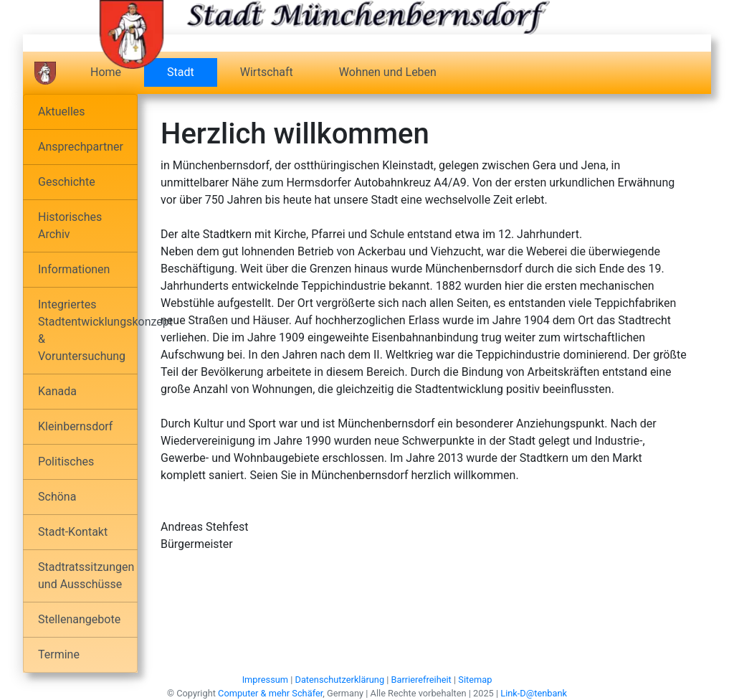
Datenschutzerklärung (340, 680)
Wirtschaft (267, 72)
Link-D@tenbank (534, 693)
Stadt (192, 71)
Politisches (66, 462)
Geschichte (67, 182)
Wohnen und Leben (388, 72)
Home (106, 72)
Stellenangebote (79, 619)
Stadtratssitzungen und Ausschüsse (86, 576)
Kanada (57, 391)
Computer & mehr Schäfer (270, 693)
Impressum (265, 680)
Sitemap (475, 680)
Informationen (74, 269)
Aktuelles (62, 112)
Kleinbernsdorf (75, 426)
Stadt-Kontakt (73, 532)
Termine (59, 654)
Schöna (57, 497)
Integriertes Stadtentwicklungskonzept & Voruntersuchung (88, 330)
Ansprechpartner (81, 147)
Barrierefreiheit (421, 680)
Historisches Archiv (70, 226)
